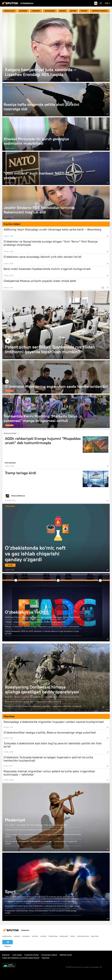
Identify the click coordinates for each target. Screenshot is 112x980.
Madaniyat (15, 820)
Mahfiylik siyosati (66, 955)
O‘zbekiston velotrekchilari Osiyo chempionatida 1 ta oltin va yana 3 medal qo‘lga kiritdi (41, 912)
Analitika (95, 936)
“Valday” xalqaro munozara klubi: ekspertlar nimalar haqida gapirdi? (35, 622)
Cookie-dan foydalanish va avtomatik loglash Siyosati (21, 958)
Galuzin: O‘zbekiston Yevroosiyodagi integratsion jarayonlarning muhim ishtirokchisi (42, 626)
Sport (10, 892)
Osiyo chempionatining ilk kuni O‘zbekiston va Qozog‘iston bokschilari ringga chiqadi (42, 906)
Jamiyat (43, 936)
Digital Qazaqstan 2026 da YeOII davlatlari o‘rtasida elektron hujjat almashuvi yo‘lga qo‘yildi (42, 632)
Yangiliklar (7, 936)
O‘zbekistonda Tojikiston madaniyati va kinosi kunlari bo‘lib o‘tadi (34, 830)
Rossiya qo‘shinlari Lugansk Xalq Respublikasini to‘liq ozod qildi (33, 702)
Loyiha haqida (17, 955)
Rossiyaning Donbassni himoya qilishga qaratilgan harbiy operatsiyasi (42, 689)
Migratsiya (53, 936)
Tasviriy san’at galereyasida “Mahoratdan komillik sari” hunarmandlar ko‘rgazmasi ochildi (41, 843)
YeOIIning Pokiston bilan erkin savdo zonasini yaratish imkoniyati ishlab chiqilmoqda (42, 617)
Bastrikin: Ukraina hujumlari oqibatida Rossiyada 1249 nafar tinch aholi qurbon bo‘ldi (42, 697)
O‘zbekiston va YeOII (25, 612)
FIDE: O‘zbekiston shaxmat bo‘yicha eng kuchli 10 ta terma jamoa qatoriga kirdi (40, 897)
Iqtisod (35, 936)
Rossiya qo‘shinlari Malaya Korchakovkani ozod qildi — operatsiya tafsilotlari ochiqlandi (43, 706)
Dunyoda (26, 936)
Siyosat (17, 936)
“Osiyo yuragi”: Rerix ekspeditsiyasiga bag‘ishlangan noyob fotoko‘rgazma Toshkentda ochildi (43, 836)
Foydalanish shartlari (32, 955)
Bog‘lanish (6, 955)
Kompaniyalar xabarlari (49, 955)
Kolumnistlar (12, 433)
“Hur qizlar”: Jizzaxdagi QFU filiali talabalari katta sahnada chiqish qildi (36, 825)
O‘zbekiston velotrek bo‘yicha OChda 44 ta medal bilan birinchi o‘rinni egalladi (39, 901)
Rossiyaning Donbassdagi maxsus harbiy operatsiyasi (30, 85)
